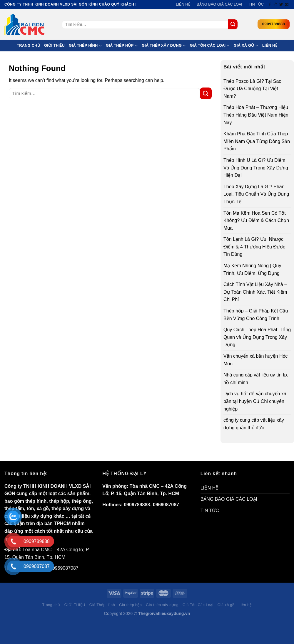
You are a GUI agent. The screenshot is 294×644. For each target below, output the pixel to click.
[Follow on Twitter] (281, 5)
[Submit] (233, 24)
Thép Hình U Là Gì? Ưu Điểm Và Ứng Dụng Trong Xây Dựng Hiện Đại (256, 168)
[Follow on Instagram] (275, 5)
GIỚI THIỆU (54, 45)
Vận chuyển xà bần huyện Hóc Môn (255, 360)
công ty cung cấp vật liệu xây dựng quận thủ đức (254, 424)
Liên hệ (270, 45)
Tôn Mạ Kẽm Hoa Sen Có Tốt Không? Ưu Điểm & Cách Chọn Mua (256, 221)
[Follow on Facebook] (270, 5)
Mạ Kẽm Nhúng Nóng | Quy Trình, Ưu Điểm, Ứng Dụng (252, 269)
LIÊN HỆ (183, 4)
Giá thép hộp (122, 46)
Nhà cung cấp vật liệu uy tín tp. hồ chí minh (256, 379)
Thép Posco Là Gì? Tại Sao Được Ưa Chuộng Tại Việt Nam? (252, 89)
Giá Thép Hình (85, 46)
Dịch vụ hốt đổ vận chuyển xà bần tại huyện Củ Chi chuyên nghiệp (255, 401)
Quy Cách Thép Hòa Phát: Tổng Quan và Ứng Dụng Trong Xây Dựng (257, 337)
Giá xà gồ (246, 46)
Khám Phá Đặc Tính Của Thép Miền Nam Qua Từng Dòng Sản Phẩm (257, 141)
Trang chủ (28, 45)
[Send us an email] (287, 5)
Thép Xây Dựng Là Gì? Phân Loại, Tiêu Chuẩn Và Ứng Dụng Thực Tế (256, 194)
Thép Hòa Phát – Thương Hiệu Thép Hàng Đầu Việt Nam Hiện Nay (256, 115)
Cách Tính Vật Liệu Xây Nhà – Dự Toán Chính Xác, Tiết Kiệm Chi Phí (255, 292)
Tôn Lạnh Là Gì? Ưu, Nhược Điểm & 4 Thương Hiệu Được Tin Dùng (254, 247)
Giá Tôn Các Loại (210, 46)
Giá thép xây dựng (164, 46)
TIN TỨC (256, 4)
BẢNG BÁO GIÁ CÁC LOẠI (219, 4)
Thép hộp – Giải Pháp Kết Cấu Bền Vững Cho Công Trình (256, 315)
